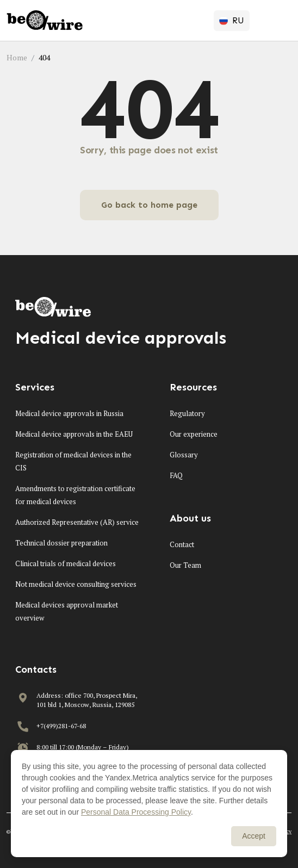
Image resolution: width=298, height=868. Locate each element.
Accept (254, 836)
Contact (182, 544)
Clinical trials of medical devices (66, 563)
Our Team (185, 565)
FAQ (176, 475)
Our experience (194, 434)
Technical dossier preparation (61, 543)
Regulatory (187, 413)
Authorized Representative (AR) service (77, 522)
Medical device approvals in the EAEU (74, 434)
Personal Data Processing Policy (136, 812)
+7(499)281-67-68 (61, 726)
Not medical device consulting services (76, 584)
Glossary (184, 455)
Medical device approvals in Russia (69, 413)
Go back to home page (149, 205)
